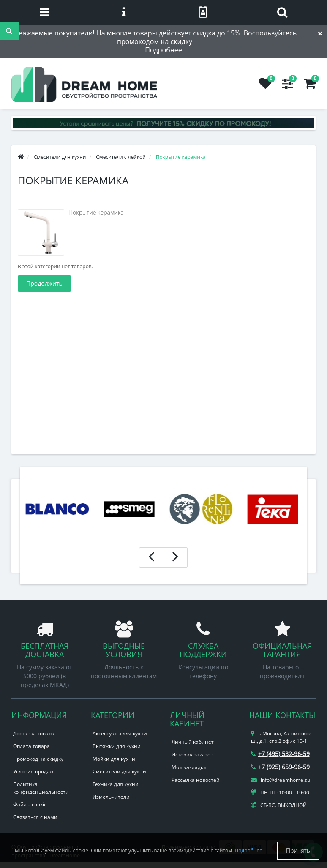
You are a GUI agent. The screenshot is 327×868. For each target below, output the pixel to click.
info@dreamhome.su (281, 780)
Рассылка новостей (196, 780)
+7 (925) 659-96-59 (280, 767)
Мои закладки (189, 767)
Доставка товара (34, 733)
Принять (298, 850)
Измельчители (111, 797)
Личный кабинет (193, 742)
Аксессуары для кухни (120, 733)
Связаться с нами (35, 817)
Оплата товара (31, 746)
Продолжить (44, 283)
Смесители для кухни (119, 771)
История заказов (192, 755)
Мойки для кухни (114, 759)
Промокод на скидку (38, 759)
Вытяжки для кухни (117, 746)
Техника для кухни (116, 784)
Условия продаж (33, 771)
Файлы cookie (30, 804)
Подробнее (163, 50)
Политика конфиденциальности (41, 788)
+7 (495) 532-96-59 (280, 754)
